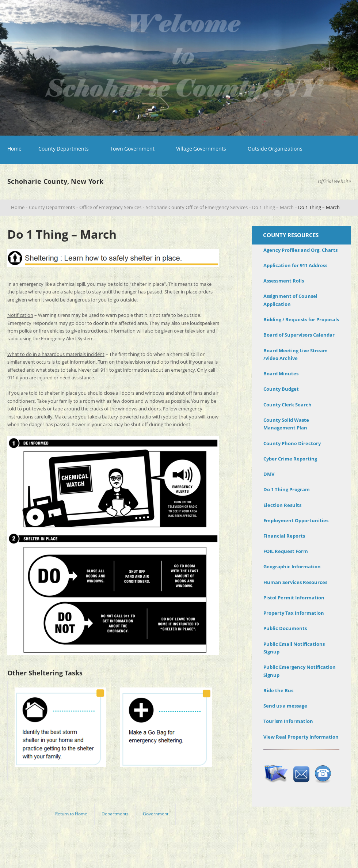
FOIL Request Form (286, 551)
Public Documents (285, 628)
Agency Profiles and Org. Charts (300, 250)
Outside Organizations (275, 149)
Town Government (132, 149)
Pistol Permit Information (294, 598)
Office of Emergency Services (110, 207)
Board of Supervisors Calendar (299, 335)
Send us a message (285, 706)
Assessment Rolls (284, 281)
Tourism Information (288, 721)
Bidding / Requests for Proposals (301, 319)
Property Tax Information (294, 613)
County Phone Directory (292, 443)
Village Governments (201, 149)
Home (14, 149)
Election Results (282, 505)
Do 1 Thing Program (287, 489)
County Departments (64, 149)
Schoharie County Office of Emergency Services (197, 207)
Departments (115, 814)
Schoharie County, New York (55, 181)
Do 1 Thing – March (273, 207)
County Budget (281, 389)
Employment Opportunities (296, 520)
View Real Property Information (301, 737)
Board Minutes (281, 374)
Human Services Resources (295, 582)
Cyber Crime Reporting (290, 459)
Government (156, 814)
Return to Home (71, 814)
